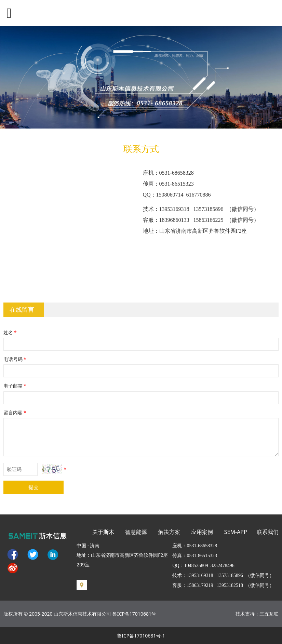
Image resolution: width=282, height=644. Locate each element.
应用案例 (202, 532)
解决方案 (169, 532)
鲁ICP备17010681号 (134, 614)
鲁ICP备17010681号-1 (141, 636)
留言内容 (15, 412)
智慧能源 (136, 532)
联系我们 (268, 532)
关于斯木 (103, 532)
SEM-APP (236, 532)
